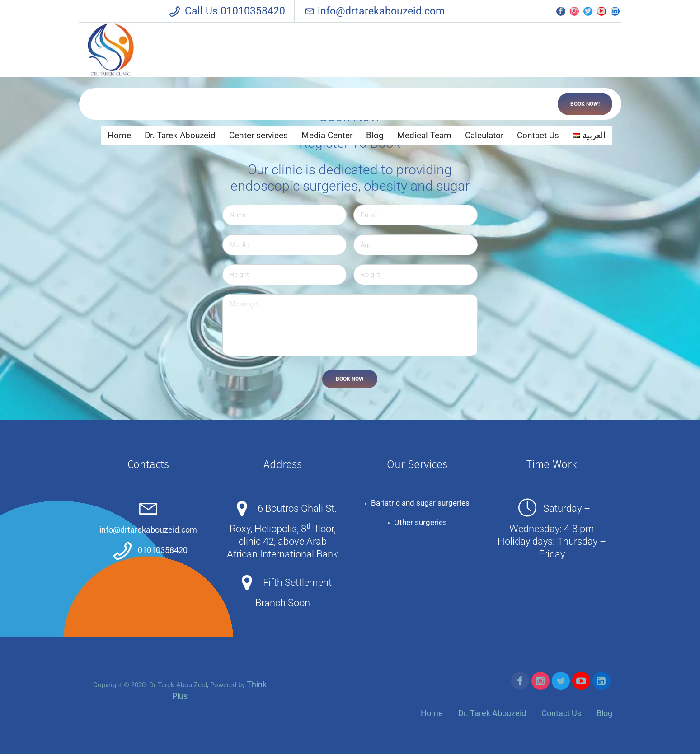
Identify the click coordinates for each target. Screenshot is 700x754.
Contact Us (561, 713)
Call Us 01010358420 (235, 11)
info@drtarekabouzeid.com (374, 11)
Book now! (585, 104)
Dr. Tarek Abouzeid (492, 713)
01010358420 (163, 550)
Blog (604, 713)
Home (432, 713)
